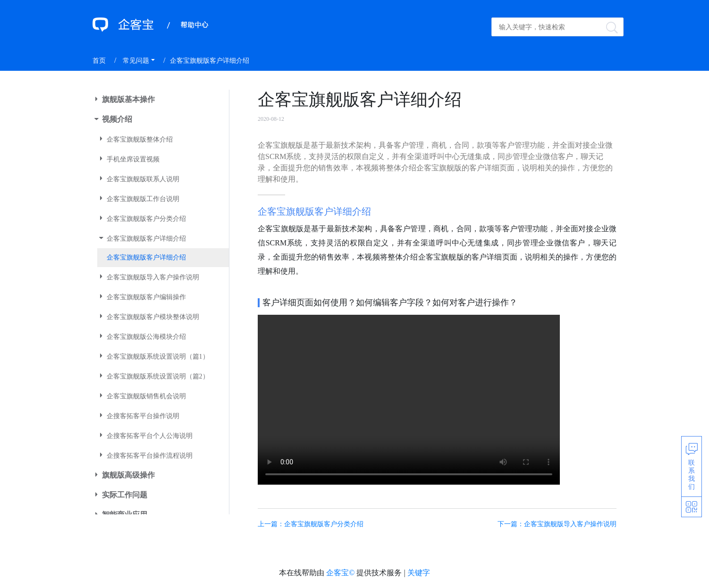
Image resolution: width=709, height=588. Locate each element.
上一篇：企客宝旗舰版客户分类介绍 (311, 524)
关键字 (419, 573)
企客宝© (340, 573)
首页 (99, 61)
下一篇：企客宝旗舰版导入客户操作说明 (557, 524)
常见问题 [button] (136, 61)
